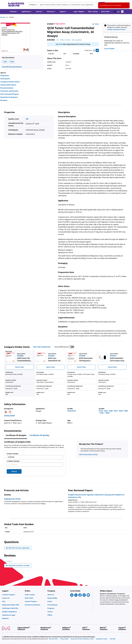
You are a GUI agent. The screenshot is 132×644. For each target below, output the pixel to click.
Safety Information (8, 85)
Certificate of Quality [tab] (39, 435)
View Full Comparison (42, 347)
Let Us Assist (109, 49)
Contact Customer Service (116, 29)
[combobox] (67, 5)
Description (5, 79)
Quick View (19, 367)
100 (27, 119)
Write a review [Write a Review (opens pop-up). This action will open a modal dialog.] (65, 40)
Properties (5, 76)
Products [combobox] (33, 5)
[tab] (4, 17)
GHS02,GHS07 (9, 416)
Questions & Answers (9, 97)
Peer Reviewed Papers (10, 94)
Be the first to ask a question (18, 548)
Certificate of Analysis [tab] (16, 435)
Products (3, 17)
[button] (79, 12)
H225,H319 (71, 411)
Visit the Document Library (88, 454)
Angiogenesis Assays (12, 499)
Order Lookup (93, 11)
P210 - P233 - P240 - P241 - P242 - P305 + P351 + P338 (113, 412)
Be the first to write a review (19, 566)
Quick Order (105, 11)
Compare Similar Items (10, 82)
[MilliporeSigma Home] (16, 5)
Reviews (4, 100)
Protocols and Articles (9, 91)
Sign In (58, 44)
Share (96, 24)
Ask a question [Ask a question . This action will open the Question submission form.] (77, 40)
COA (5, 62)
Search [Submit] (14, 471)
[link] (12, 595)
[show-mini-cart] (119, 12)
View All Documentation (12, 67)
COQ (12, 62)
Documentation (7, 88)
